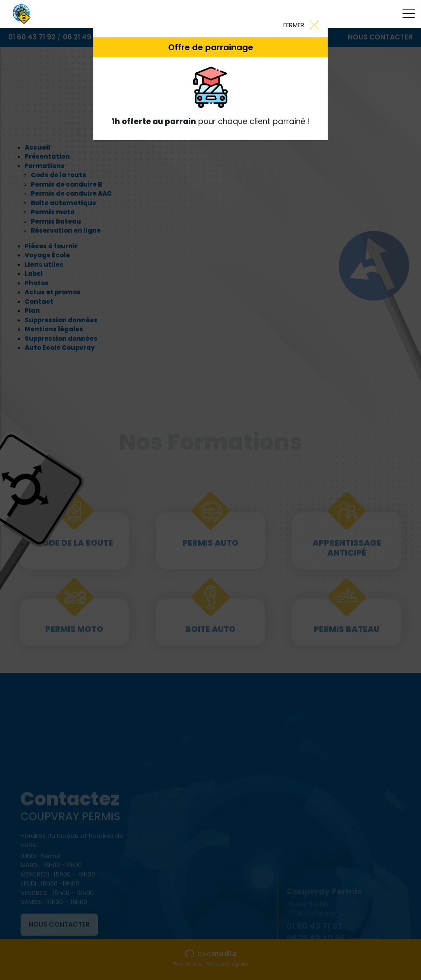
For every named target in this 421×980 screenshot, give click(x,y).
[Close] (301, 24)
